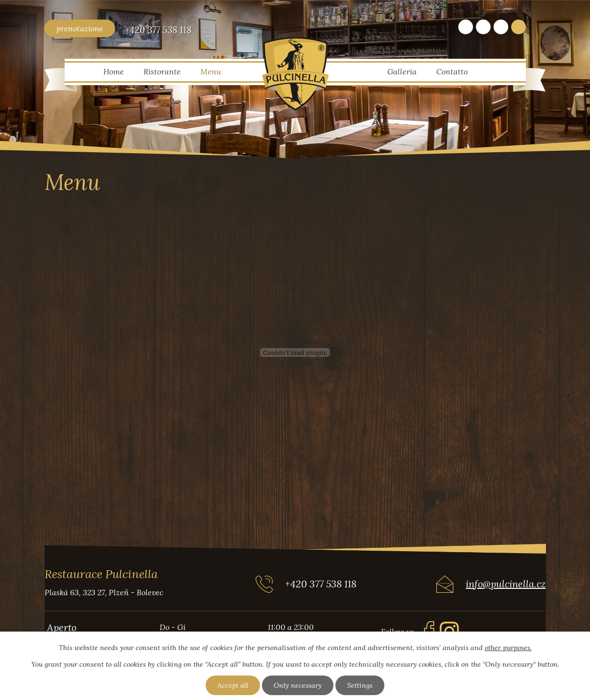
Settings (360, 685)
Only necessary (298, 685)
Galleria (402, 71)
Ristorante (162, 71)
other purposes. (508, 648)
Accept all (233, 685)
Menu (211, 71)
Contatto (452, 71)
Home (114, 71)
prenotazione (80, 28)
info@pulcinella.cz (506, 584)
